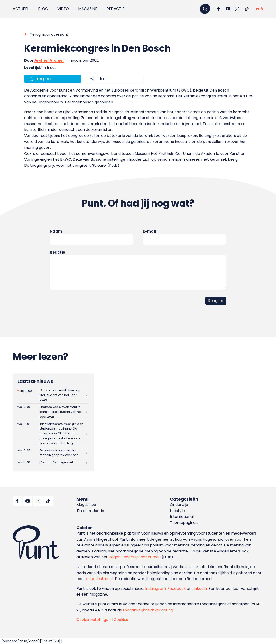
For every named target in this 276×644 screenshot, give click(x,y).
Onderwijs (179, 505)
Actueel (21, 9)
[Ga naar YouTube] (228, 9)
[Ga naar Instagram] (237, 9)
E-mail (149, 231)
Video (63, 9)
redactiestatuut (99, 579)
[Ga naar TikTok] (246, 9)
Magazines (86, 505)
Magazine (88, 9)
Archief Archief (49, 60)
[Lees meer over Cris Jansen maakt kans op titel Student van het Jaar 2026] (53, 395)
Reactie (57, 252)
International (182, 517)
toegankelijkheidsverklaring (148, 610)
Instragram (155, 588)
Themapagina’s (184, 523)
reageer (44, 79)
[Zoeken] (205, 9)
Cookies (121, 620)
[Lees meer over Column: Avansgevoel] (53, 463)
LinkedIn (200, 588)
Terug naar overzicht (49, 34)
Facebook (177, 588)
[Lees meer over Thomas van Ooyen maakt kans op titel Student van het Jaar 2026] (53, 412)
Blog (43, 9)
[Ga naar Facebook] (219, 9)
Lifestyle (177, 511)
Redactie (115, 9)
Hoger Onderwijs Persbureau (135, 557)
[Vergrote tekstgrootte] (262, 9)
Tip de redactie (90, 511)
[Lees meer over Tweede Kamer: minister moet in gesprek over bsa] (53, 453)
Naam (56, 231)
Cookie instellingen (94, 620)
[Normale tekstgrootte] (257, 9)
